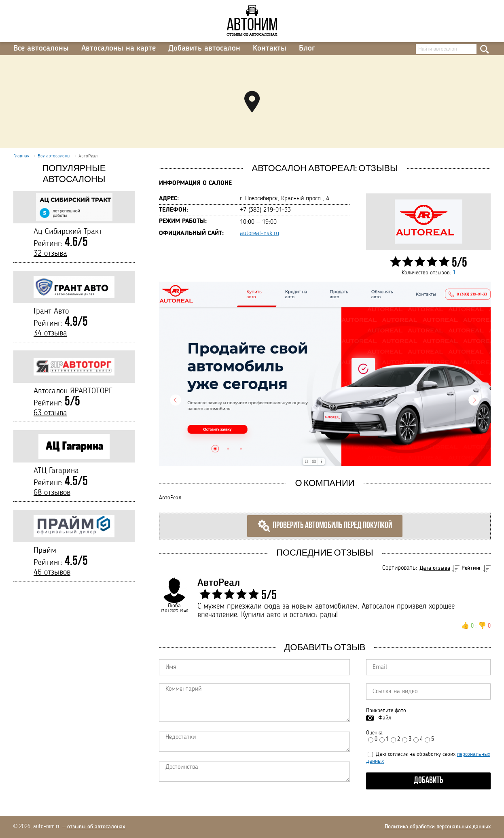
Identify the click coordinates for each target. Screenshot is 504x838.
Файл (385, 718)
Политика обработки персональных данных (438, 827)
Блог (307, 49)
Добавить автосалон (204, 49)
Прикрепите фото (386, 711)
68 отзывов (52, 493)
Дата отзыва (435, 568)
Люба (174, 606)
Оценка (374, 733)
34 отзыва (50, 333)
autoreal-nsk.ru (259, 233)
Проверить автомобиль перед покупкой (325, 526)
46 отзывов (52, 573)
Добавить (429, 781)
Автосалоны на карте (119, 49)
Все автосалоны (41, 49)
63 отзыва (50, 413)
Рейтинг (471, 568)
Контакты (270, 49)
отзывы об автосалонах (96, 827)
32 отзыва (50, 254)
